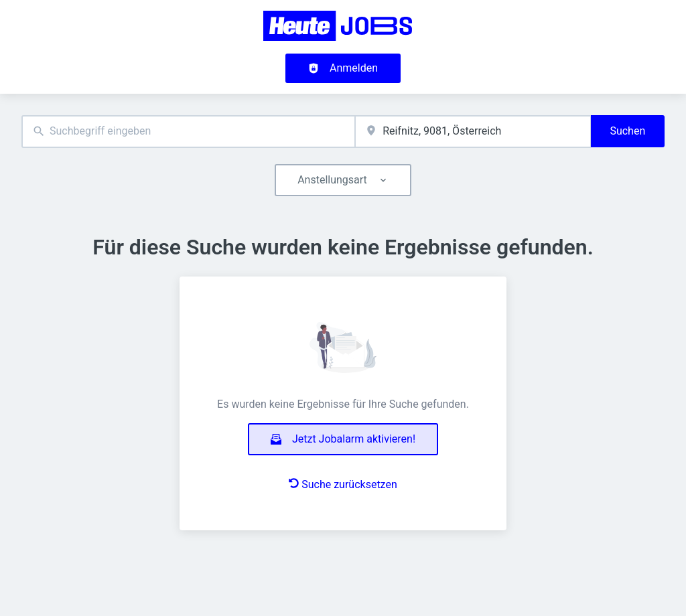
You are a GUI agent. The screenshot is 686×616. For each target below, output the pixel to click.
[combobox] (188, 132)
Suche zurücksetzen (343, 484)
